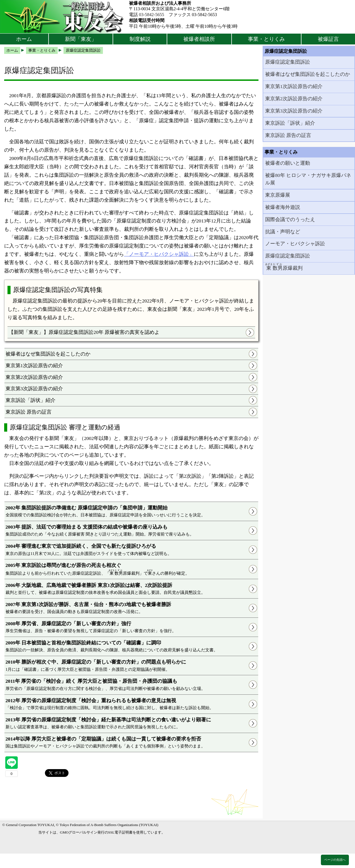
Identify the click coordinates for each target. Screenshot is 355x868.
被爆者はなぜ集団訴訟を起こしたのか (48, 354)
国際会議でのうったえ (290, 219)
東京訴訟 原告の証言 (29, 412)
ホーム (24, 39)
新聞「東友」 (81, 39)
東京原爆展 (278, 195)
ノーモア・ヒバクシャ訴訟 (295, 244)
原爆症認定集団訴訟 (288, 62)
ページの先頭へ (335, 860)
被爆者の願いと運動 (288, 163)
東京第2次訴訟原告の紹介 (34, 377)
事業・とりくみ (266, 39)
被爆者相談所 (199, 39)
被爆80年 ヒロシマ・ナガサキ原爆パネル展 (308, 179)
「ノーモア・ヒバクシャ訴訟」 (159, 254)
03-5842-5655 (152, 15)
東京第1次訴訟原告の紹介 (34, 366)
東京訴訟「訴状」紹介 (31, 400)
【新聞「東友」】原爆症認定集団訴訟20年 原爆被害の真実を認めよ (84, 332)
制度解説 (140, 39)
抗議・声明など (283, 232)
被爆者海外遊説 (283, 207)
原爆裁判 (284, 267)
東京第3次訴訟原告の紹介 (34, 389)
